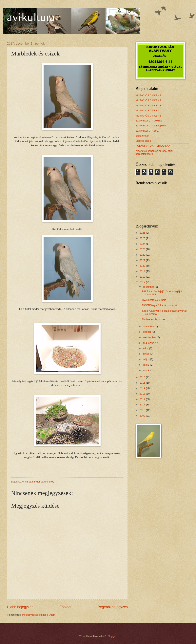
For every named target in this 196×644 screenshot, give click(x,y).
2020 (143, 266)
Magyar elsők (143, 141)
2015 (143, 383)
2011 (143, 405)
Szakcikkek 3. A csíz (147, 131)
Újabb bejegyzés (20, 607)
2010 (143, 410)
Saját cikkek (142, 136)
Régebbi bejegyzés (113, 607)
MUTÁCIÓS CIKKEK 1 (148, 95)
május (146, 359)
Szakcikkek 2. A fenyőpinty (151, 126)
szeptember (150, 337)
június (146, 354)
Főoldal (65, 607)
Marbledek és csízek (154, 319)
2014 (143, 388)
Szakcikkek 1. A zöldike (149, 121)
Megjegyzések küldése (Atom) (39, 615)
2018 (143, 277)
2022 (143, 255)
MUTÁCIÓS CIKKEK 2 (148, 100)
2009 (143, 416)
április (146, 365)
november (149, 326)
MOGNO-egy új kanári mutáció (159, 305)
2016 (143, 377)
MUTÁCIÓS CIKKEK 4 (148, 110)
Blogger (112, 636)
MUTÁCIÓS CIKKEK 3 (148, 106)
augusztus (149, 343)
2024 (143, 244)
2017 (143, 282)
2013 (143, 394)
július (146, 348)
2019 (143, 271)
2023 (143, 249)
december (149, 287)
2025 (143, 238)
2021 (143, 260)
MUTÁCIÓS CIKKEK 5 (148, 116)
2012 (143, 399)
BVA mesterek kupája (154, 300)
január (146, 370)
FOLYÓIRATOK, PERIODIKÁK (153, 146)
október (147, 332)
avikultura (31, 17)
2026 (143, 233)
